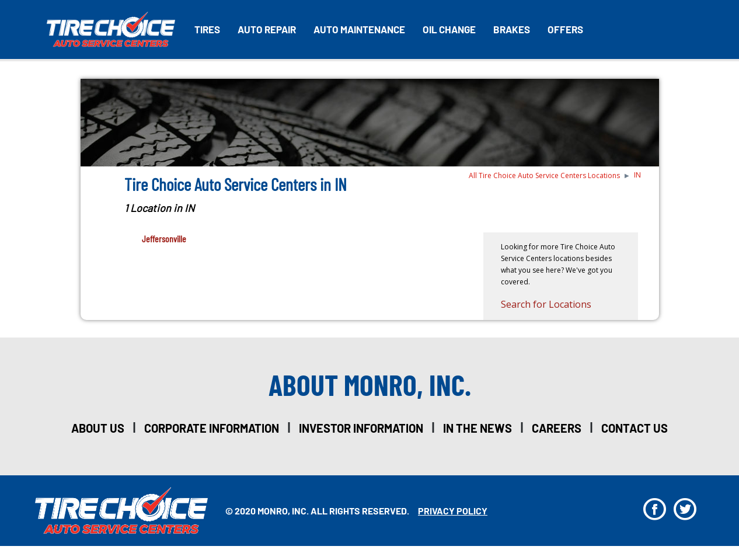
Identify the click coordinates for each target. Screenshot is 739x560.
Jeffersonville (164, 239)
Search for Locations (546, 304)
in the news (477, 428)
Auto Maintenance (359, 29)
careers (557, 428)
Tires (207, 29)
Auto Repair (267, 29)
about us (98, 428)
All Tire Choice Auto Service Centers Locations (544, 175)
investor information (361, 428)
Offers (565, 29)
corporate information (212, 428)
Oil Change (449, 29)
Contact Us (635, 428)
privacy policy (453, 511)
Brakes (512, 29)
